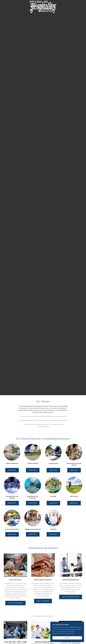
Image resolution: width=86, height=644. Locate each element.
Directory (12, 470)
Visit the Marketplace (71, 597)
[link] (43, 1)
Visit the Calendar (15, 603)
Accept (67, 638)
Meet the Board (43, 601)
